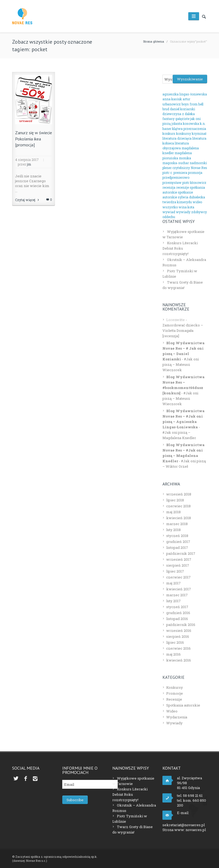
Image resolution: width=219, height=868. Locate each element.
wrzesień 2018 (179, 494)
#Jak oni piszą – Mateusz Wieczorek (181, 364)
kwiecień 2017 (179, 589)
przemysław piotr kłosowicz (184, 182)
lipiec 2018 (175, 500)
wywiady (183, 212)
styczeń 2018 (177, 536)
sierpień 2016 (178, 636)
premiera (180, 173)
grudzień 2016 (178, 613)
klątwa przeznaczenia (189, 129)
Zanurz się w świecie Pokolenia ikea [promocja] (34, 139)
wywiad (169, 212)
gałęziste (182, 119)
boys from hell (192, 104)
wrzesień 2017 (179, 559)
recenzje (182, 187)
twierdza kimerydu (177, 202)
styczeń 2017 (177, 607)
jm (29, 164)
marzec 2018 (177, 524)
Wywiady (174, 723)
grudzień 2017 (178, 542)
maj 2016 (173, 654)
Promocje (175, 693)
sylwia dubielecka (191, 197)
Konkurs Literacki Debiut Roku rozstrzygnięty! (180, 248)
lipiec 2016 (175, 642)
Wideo (172, 711)
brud (166, 109)
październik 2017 (181, 553)
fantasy (168, 119)
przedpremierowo (176, 177)
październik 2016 (181, 625)
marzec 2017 (177, 595)
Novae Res (199, 168)
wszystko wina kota (178, 207)
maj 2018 (173, 512)
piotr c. (168, 173)
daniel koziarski (182, 109)
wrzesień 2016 (179, 631)
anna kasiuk (172, 99)
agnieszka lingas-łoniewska (185, 94)
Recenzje (174, 699)
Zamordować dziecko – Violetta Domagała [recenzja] (183, 330)
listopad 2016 (177, 619)
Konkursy (175, 687)
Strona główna (154, 41)
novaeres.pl (196, 830)
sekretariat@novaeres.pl (184, 825)
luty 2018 (173, 530)
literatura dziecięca (177, 138)
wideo (197, 202)
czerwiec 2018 (178, 506)
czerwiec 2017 (178, 577)
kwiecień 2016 (179, 660)
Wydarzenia (177, 717)
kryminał (199, 133)
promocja (195, 173)
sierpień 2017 (178, 565)
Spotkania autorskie (183, 705)
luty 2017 (173, 601)
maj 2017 (173, 583)
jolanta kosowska (185, 123)
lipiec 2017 (175, 571)
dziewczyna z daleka (179, 114)
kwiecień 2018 (179, 518)
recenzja (169, 187)
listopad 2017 (177, 547)
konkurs (169, 133)
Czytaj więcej (27, 200)
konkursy (184, 133)
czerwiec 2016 (178, 648)
